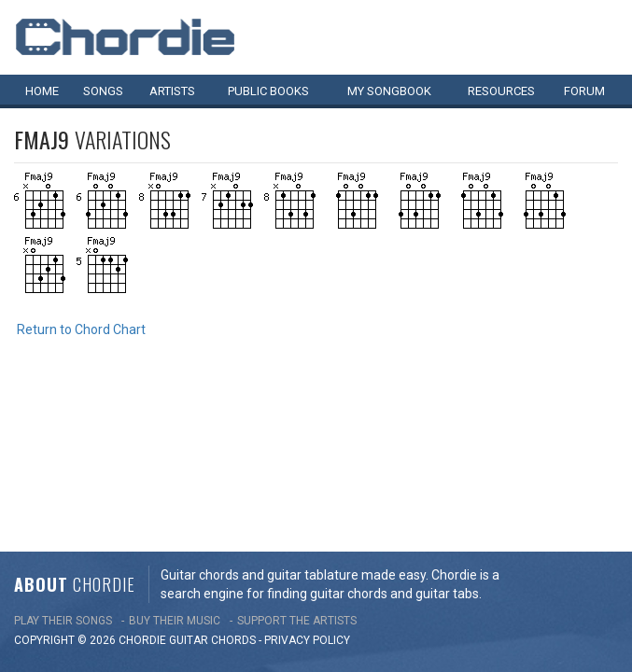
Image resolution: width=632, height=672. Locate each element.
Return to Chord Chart (81, 329)
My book (389, 91)
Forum (584, 91)
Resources (501, 91)
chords (233, 483)
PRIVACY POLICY (307, 483)
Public (268, 91)
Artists (172, 91)
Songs (103, 91)
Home (42, 91)
